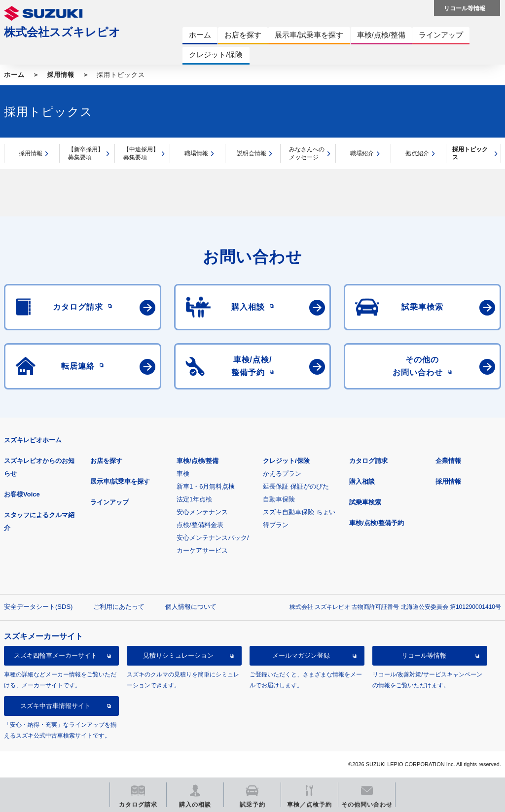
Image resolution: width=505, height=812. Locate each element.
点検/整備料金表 (200, 525)
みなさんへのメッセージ (307, 154)
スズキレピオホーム (33, 440)
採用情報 (61, 75)
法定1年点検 (194, 499)
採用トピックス (470, 154)
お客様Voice (22, 494)
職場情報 (196, 153)
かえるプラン (282, 474)
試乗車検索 (365, 502)
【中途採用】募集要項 (141, 154)
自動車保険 (279, 499)
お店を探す (106, 461)
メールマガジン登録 (301, 655)
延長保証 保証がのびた (296, 486)
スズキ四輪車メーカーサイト (55, 655)
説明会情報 (252, 153)
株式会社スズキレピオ (62, 32)
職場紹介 (362, 153)
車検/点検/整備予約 (377, 523)
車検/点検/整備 (198, 461)
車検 (183, 474)
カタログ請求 (368, 461)
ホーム (14, 75)
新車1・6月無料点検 (206, 486)
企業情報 (448, 461)
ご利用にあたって (119, 607)
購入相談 (362, 481)
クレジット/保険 (286, 461)
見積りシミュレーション (178, 655)
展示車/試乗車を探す (120, 481)
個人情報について (191, 607)
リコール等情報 (424, 655)
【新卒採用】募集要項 (86, 154)
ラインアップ (109, 502)
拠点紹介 (417, 153)
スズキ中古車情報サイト (55, 706)
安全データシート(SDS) (38, 607)
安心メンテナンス (202, 512)
